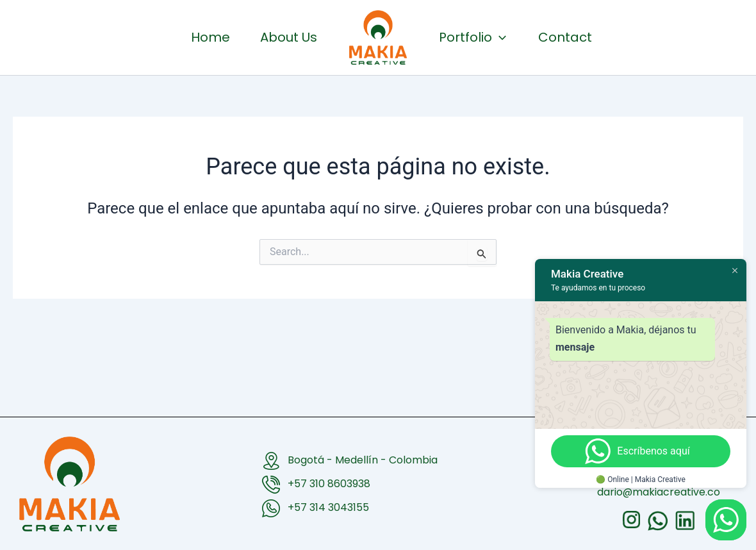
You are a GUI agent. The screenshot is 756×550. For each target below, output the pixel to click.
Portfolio (505, 37)
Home (157, 37)
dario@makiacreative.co (659, 492)
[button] (531, 37)
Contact (629, 37)
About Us (257, 37)
